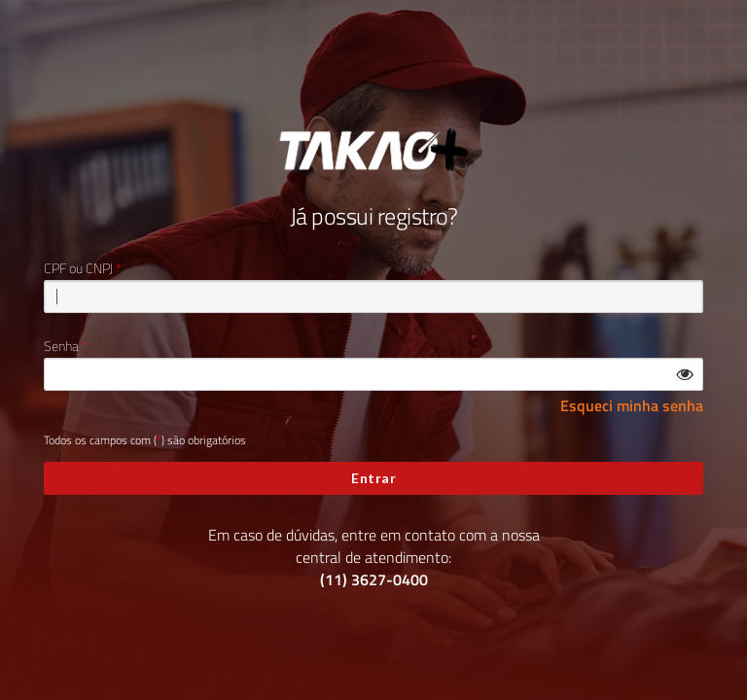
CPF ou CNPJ (78, 268)
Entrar (373, 478)
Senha (61, 346)
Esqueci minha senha (632, 406)
